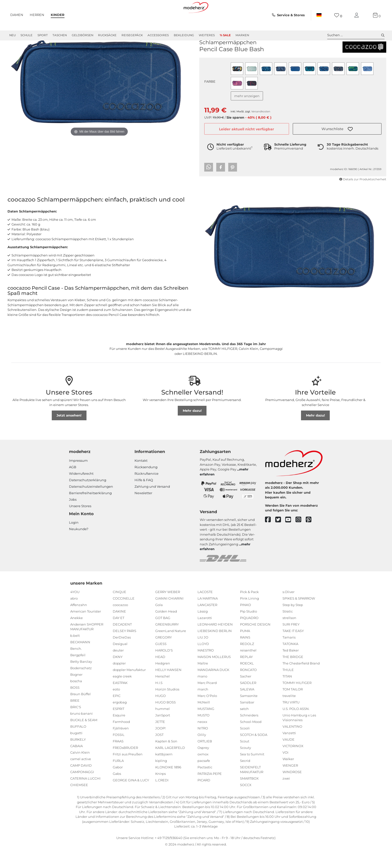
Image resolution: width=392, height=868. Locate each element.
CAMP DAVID (81, 783)
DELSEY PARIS (124, 649)
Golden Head (166, 629)
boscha (76, 699)
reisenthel (248, 668)
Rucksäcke (107, 35)
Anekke (76, 636)
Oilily (202, 753)
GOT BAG (163, 636)
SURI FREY (291, 642)
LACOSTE (205, 610)
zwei (286, 796)
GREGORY (163, 655)
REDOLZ (247, 662)
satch (244, 727)
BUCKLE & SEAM (84, 738)
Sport (43, 35)
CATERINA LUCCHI (85, 796)
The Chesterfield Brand (301, 681)
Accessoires (158, 35)
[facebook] (270, 538)
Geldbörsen (82, 35)
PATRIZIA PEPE (210, 792)
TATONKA (290, 662)
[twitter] (280, 538)
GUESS (161, 662)
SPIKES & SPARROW (299, 616)
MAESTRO (206, 668)
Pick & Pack (249, 610)
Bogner (76, 692)
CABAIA (76, 764)
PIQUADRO (249, 636)
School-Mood (251, 740)
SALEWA (247, 707)
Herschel (162, 694)
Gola (159, 623)
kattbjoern (164, 772)
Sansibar (247, 720)
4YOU (75, 610)
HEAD (160, 675)
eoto (116, 707)
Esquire (119, 733)
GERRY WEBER (168, 610)
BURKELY (78, 757)
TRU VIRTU (291, 720)
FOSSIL (119, 753)
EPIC (117, 714)
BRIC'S (76, 725)
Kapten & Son (166, 759)
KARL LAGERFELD (170, 766)
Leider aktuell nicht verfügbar (246, 147)
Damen (17, 15)
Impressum (78, 478)
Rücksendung (146, 485)
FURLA (118, 779)
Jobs (73, 517)
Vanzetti (289, 751)
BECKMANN (80, 660)
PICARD (204, 798)
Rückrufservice (146, 491)
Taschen (60, 35)
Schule (26, 35)
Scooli (245, 746)
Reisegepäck (132, 35)
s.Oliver (288, 610)
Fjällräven (121, 746)
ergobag (120, 720)
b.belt (75, 653)
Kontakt (141, 478)
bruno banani (81, 731)
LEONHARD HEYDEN (215, 642)
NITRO (203, 746)
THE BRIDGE (293, 675)
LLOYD (203, 662)
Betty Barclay (81, 679)
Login (74, 540)
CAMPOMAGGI (82, 790)
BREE (75, 718)
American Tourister (86, 629)
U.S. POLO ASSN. (296, 727)
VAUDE (288, 757)
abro (74, 616)
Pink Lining (249, 616)
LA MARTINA (208, 616)
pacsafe (204, 779)
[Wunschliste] (338, 15)
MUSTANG (206, 727)
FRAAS (118, 759)
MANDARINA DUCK (213, 688)
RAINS (245, 655)
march (203, 707)
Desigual (120, 662)
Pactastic (205, 785)
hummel (162, 727)
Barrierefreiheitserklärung (90, 511)
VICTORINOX (293, 764)
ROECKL (247, 681)
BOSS (75, 705)
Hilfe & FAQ (144, 498)
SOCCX (246, 803)
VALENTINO (292, 744)
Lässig (203, 629)
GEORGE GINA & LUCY (131, 798)
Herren (37, 15)
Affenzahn (79, 623)
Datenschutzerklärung (88, 498)
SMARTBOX (249, 796)
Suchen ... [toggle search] (356, 35)
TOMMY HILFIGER (297, 701)
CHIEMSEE (79, 803)
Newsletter (143, 511)
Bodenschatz (81, 686)
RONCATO (248, 688)
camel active (81, 777)
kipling (161, 779)
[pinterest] (311, 538)
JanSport (163, 733)
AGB (73, 485)
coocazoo (210, 52)
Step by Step (293, 623)
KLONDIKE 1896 (168, 785)
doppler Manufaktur (129, 688)
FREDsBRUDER (125, 766)
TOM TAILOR (293, 707)
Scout (245, 759)
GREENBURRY (167, 642)
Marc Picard (207, 701)
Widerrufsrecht (81, 491)
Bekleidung (184, 35)
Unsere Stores (80, 524)
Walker (288, 777)
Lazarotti (205, 636)
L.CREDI (162, 798)
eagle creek (122, 694)
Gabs (117, 792)
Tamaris (289, 655)
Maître (203, 681)
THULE (288, 688)
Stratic (288, 629)
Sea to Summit (252, 772)
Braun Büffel (80, 712)
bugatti (76, 751)
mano (202, 694)
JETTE (160, 740)
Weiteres (207, 35)
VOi (285, 770)
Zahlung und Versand (152, 504)
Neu (12, 35)
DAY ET (118, 636)
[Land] (319, 15)
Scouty (245, 766)
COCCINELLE (124, 616)
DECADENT (122, 642)
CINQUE (119, 610)
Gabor (118, 785)
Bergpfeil (78, 673)
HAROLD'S (164, 668)
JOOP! (160, 746)
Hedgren (163, 681)
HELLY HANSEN (168, 688)
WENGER (290, 783)
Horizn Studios (167, 707)
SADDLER (248, 701)
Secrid (245, 779)
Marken (242, 35)
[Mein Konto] (357, 15)
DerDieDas (122, 655)
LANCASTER (207, 623)
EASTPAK (120, 701)
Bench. (76, 666)
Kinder (58, 15)
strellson (289, 636)
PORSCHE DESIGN (255, 642)
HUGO (160, 714)
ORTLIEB (205, 759)
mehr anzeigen (247, 114)
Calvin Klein (80, 770)
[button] (337, 147)
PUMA (245, 649)
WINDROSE (292, 790)
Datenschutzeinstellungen (91, 504)
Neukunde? (79, 547)
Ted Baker (291, 668)
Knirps (160, 792)
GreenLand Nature (171, 649)
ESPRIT (118, 727)
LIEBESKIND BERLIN (215, 649)
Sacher (246, 694)
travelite (289, 714)
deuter (118, 668)
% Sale (225, 35)
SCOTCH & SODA (254, 753)
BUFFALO (78, 744)
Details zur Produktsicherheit (363, 197)
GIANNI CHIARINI (169, 616)
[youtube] (290, 538)
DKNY (118, 675)
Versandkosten (261, 129)
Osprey (203, 766)
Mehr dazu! (192, 429)
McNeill (204, 720)
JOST (159, 753)
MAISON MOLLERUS (214, 675)
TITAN (287, 694)
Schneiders (249, 733)
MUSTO (203, 733)
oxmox (203, 772)
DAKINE (119, 629)
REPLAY (246, 675)
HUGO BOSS (165, 720)
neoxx (202, 740)
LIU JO (203, 655)
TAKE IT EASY (293, 649)
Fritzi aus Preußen (128, 772)
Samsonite (249, 714)
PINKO (245, 623)
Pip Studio (248, 629)
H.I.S (159, 701)
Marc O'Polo (207, 714)
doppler (119, 681)
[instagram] (301, 538)
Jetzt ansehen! (69, 433)
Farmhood (121, 740)
